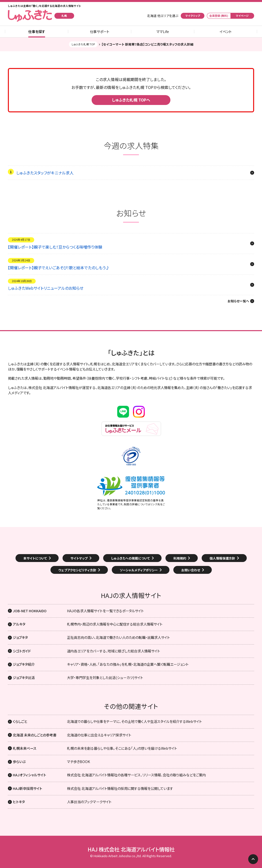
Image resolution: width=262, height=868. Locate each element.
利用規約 (180, 558)
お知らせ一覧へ (238, 301)
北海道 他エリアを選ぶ (163, 16)
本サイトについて (35, 558)
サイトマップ (79, 558)
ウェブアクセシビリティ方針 (77, 570)
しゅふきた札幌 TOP (83, 44)
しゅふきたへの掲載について (131, 558)
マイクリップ (193, 16)
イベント (226, 32)
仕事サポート (100, 32)
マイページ (242, 16)
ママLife (163, 32)
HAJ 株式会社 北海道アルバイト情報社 (131, 849)
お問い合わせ (191, 570)
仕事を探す (37, 32)
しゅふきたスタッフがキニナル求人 (45, 173)
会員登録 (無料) (219, 16)
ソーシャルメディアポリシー (139, 570)
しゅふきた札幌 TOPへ (131, 100)
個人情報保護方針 (222, 558)
